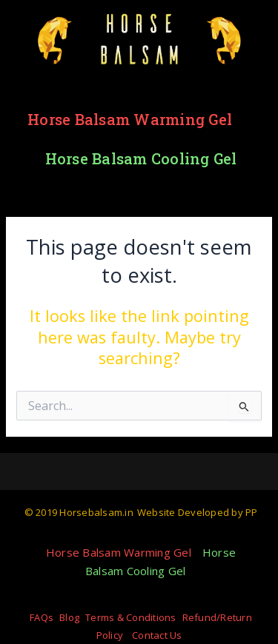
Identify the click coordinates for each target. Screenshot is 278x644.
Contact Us (157, 635)
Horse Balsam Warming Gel (130, 119)
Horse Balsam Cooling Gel (141, 158)
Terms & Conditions (131, 617)
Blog (69, 617)
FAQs (42, 617)
